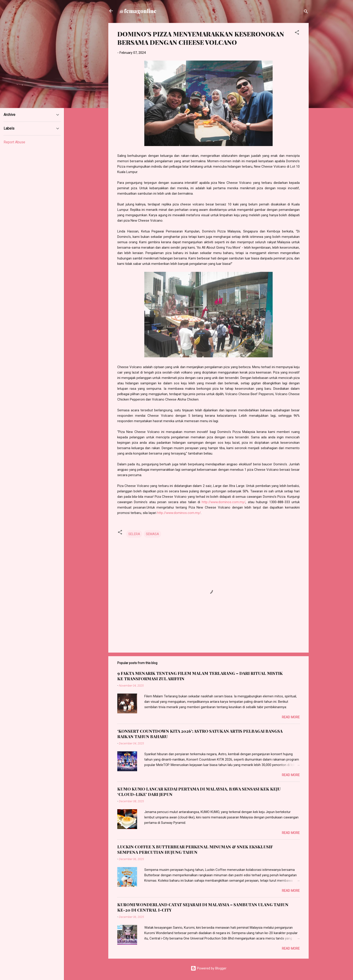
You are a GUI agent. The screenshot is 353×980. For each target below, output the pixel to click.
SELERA (134, 534)
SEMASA (152, 534)
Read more (291, 717)
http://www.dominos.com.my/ (224, 502)
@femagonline (138, 11)
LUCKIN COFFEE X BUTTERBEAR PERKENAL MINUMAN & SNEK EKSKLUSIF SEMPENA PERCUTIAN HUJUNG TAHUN (195, 849)
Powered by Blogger (209, 968)
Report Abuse (14, 142)
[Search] (306, 12)
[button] (297, 33)
